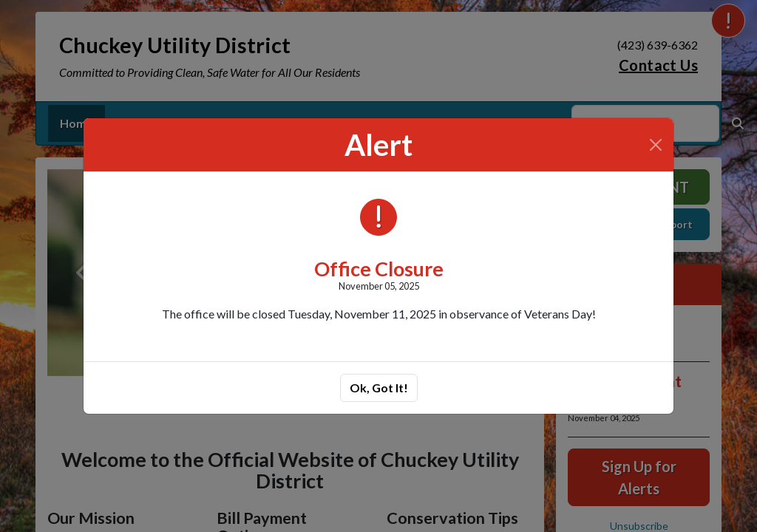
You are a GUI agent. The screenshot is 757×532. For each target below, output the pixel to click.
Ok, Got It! (379, 388)
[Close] (656, 145)
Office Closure (379, 269)
